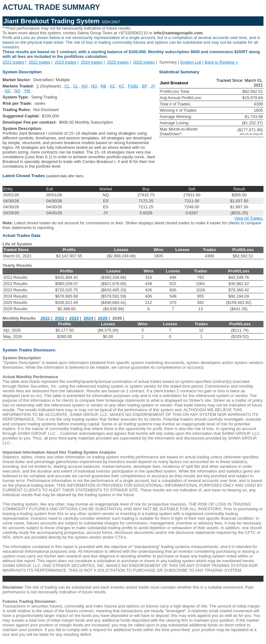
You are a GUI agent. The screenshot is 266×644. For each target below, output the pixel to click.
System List (191, 62)
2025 (103, 318)
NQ (18, 91)
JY (153, 86)
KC (113, 86)
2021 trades (13, 62)
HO (85, 86)
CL (67, 86)
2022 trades (40, 62)
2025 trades (118, 62)
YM (27, 91)
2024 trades (92, 62)
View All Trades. (249, 218)
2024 (88, 318)
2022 (60, 318)
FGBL (133, 86)
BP (145, 86)
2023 (74, 318)
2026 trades (144, 62)
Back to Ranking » (221, 62)
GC (8, 91)
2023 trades (66, 62)
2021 (45, 318)
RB (103, 86)
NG (94, 86)
